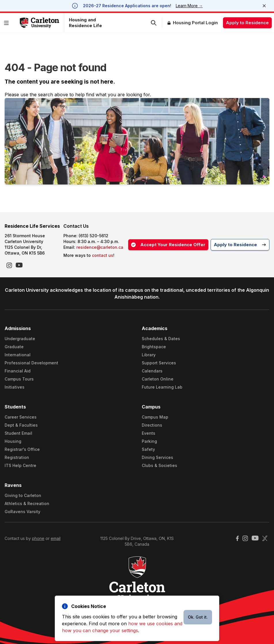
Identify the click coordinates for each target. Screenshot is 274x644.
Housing (13, 441)
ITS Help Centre (20, 465)
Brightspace (154, 347)
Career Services (21, 417)
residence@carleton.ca (100, 247)
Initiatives (15, 387)
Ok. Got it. (198, 617)
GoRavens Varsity (22, 512)
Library (149, 355)
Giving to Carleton (23, 495)
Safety (148, 449)
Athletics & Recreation (27, 503)
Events (149, 433)
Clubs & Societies (159, 465)
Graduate (14, 347)
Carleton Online (158, 379)
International (18, 355)
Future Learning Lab (162, 387)
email (56, 538)
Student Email (18, 433)
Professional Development (31, 363)
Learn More (189, 6)
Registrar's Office (22, 449)
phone (38, 538)
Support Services (159, 363)
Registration (17, 457)
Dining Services (157, 457)
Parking (149, 441)
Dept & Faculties (21, 425)
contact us (103, 255)
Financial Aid (18, 371)
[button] (7, 23)
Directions (152, 425)
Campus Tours (19, 379)
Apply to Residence (247, 23)
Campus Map (155, 417)
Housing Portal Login (195, 23)
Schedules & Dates (161, 339)
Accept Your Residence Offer (168, 245)
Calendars (152, 371)
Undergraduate (20, 339)
